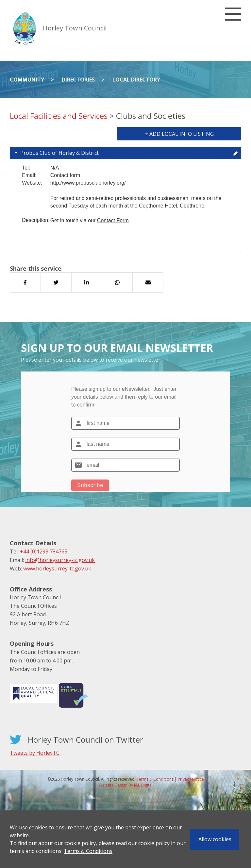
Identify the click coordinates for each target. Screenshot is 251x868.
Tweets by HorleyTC (35, 753)
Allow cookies (215, 839)
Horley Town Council (75, 28)
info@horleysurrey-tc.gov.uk (60, 560)
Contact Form (113, 220)
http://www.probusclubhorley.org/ (88, 183)
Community (27, 80)
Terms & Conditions (88, 851)
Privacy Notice (191, 779)
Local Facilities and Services (59, 116)
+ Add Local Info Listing (179, 134)
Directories (78, 80)
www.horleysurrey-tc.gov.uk (57, 569)
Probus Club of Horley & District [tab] (126, 153)
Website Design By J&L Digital (126, 785)
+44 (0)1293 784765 (44, 552)
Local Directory (136, 80)
